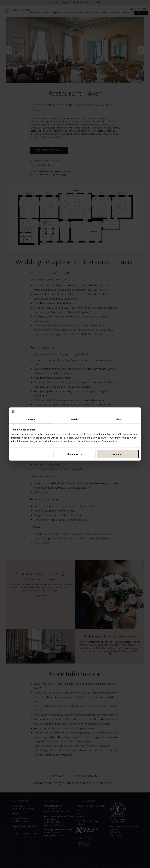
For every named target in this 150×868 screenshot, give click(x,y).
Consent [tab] (31, 419)
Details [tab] (75, 419)
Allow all (118, 454)
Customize (75, 454)
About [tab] (119, 419)
